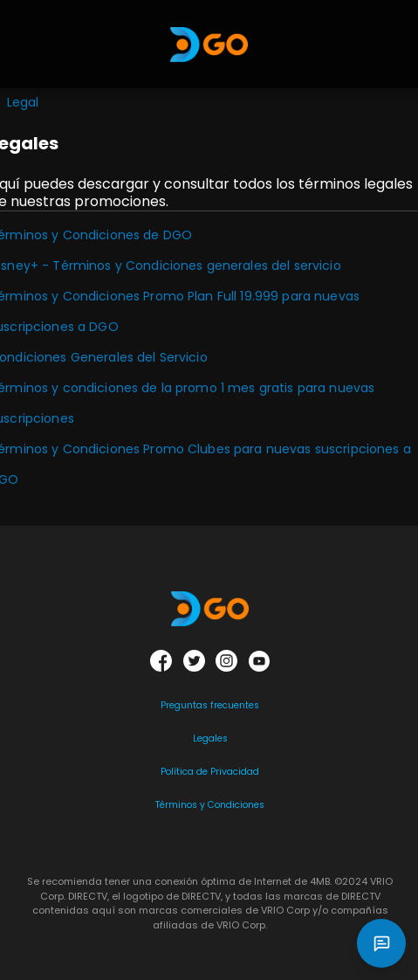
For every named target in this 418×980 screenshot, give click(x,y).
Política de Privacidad (210, 772)
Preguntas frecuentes (210, 705)
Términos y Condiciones (210, 805)
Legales (210, 738)
